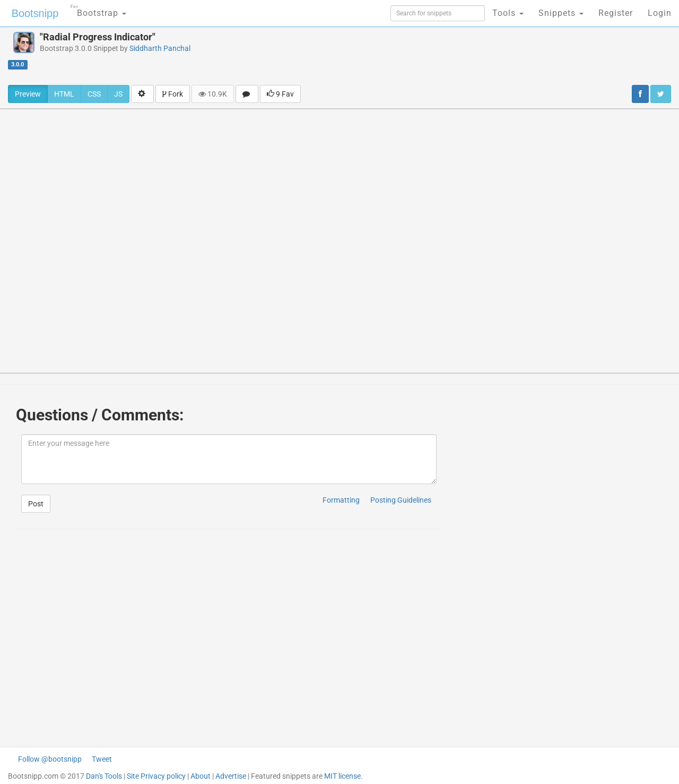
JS (118, 94)
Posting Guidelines (401, 500)
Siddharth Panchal (160, 48)
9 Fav (280, 94)
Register (616, 13)
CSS (94, 94)
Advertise (231, 776)
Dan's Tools (104, 776)
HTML (64, 94)
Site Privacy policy (156, 776)
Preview (28, 94)
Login (660, 13)
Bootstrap (98, 10)
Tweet (102, 759)
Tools (508, 13)
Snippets (561, 13)
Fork (173, 94)
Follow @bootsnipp (50, 759)
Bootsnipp (35, 13)
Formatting (341, 500)
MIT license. (343, 776)
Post (36, 504)
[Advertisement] (428, 56)
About (201, 776)
